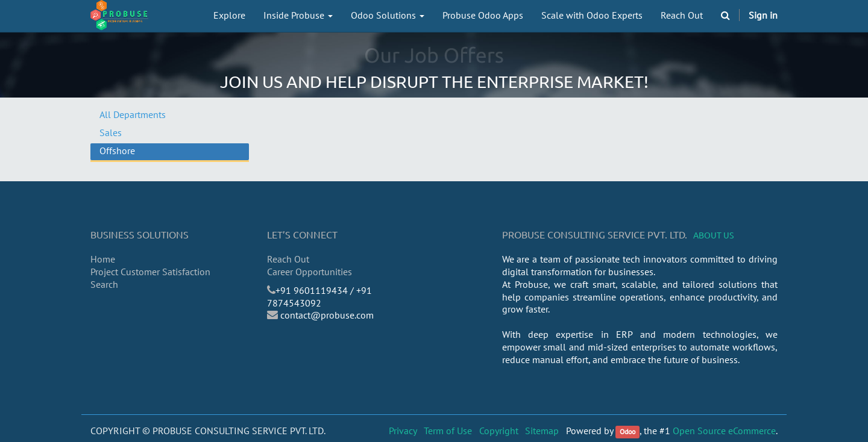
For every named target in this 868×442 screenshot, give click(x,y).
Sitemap (542, 431)
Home (103, 259)
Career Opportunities (310, 272)
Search (104, 284)
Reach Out (288, 259)
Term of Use (448, 431)
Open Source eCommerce (724, 431)
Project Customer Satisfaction (150, 272)
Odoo (627, 431)
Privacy (403, 431)
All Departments (133, 114)
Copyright (499, 431)
